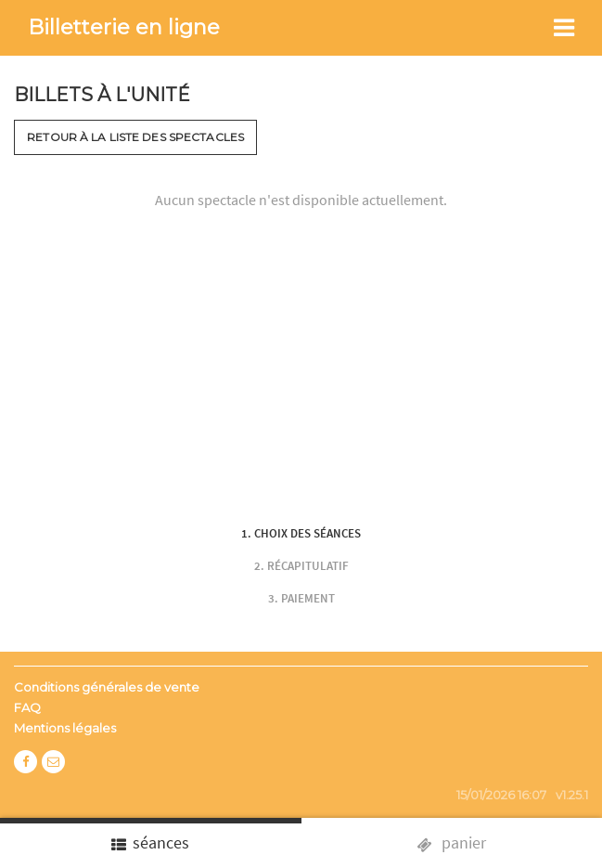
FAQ (27, 707)
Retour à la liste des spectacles (135, 137)
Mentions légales (65, 728)
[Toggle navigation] (564, 28)
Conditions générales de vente (107, 687)
